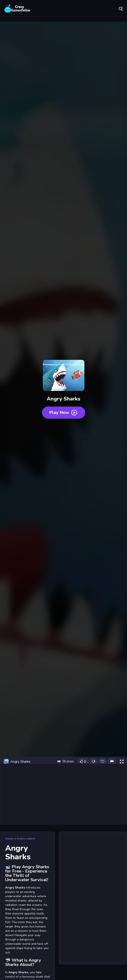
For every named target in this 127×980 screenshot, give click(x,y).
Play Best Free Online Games (17, 9)
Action (21, 839)
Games (10, 839)
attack (31, 839)
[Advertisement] (63, 794)
